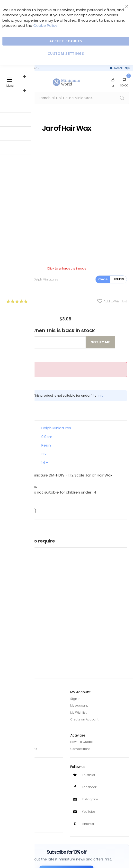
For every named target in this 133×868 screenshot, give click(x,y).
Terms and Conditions (20, 748)
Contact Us (12, 793)
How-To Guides (82, 741)
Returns (9, 786)
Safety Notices (14, 815)
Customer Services (18, 772)
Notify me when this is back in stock (50, 330)
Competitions (80, 748)
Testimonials (13, 822)
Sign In (75, 699)
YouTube (88, 811)
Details (18, 412)
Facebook (89, 787)
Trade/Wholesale (17, 719)
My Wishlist (78, 712)
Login (113, 85)
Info (101, 396)
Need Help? (122, 68)
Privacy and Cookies (19, 741)
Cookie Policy (45, 25)
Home (8, 699)
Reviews (24, 511)
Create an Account (84, 719)
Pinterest (88, 824)
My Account (79, 705)
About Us (10, 705)
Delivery (9, 779)
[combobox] (66, 98)
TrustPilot (89, 774)
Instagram (90, 799)
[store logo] (67, 79)
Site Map (10, 712)
